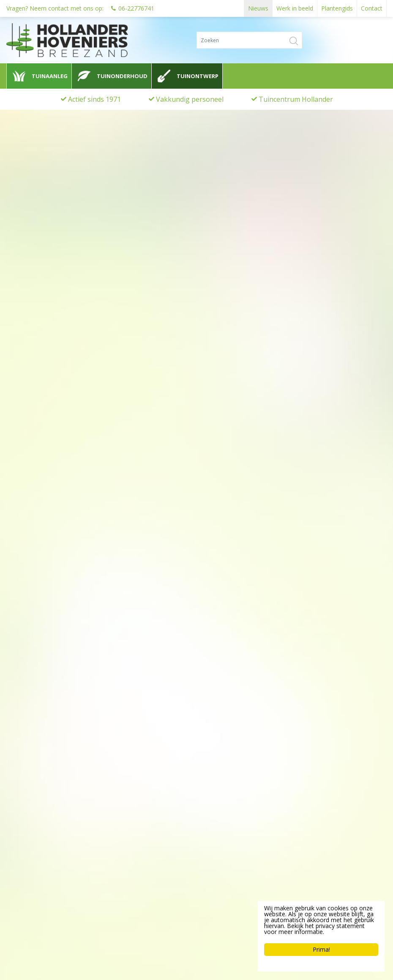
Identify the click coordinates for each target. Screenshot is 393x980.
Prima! (321, 949)
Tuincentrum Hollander (296, 99)
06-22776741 (136, 8)
